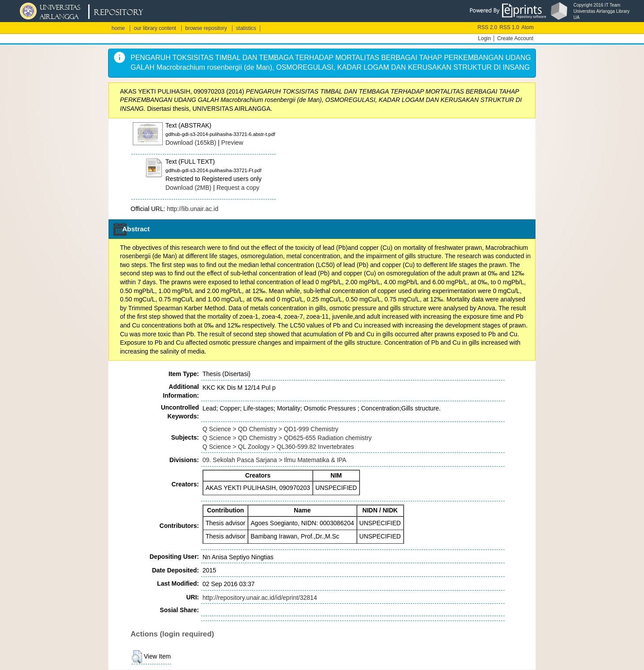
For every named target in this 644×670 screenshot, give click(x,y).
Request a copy (238, 188)
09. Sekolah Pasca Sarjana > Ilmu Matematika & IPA (274, 460)
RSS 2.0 (488, 27)
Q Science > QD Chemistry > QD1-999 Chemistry (270, 429)
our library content (155, 28)
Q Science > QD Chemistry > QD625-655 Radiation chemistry (287, 438)
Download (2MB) (188, 188)
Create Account (515, 38)
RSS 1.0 (509, 27)
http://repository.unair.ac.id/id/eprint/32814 (260, 598)
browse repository (206, 28)
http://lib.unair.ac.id (193, 209)
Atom (528, 27)
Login (485, 38)
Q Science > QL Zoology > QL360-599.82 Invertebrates (278, 447)
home (118, 28)
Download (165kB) (191, 143)
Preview (232, 143)
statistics (246, 28)
